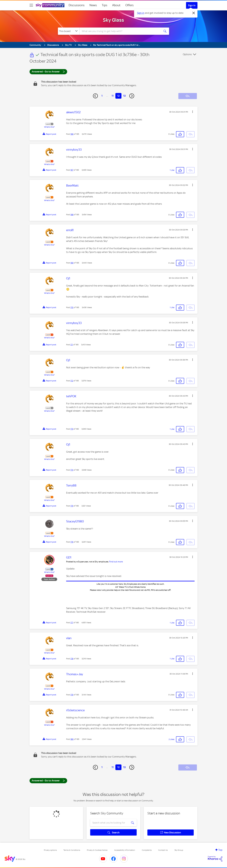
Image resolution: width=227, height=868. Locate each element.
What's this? (49, 127)
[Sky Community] (50, 5)
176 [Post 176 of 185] (72, 542)
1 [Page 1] (102, 96)
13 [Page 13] (124, 96)
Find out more (116, 562)
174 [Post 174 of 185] (72, 470)
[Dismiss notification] (194, 13)
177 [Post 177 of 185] (72, 623)
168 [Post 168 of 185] (72, 215)
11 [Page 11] (113, 96)
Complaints (147, 850)
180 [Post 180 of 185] (72, 739)
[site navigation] (31, 5)
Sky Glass (113, 20)
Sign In (192, 5)
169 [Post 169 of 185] (72, 263)
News (93, 5)
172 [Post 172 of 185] (72, 381)
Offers (129, 5)
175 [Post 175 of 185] (72, 506)
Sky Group (179, 850)
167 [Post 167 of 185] (72, 170)
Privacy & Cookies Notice (97, 850)
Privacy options (50, 850)
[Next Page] (132, 96)
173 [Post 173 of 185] (72, 429)
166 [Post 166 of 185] (72, 134)
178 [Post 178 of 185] (72, 659)
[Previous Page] (95, 96)
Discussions (77, 5)
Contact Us (163, 850)
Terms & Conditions (72, 850)
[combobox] (120, 31)
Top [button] (220, 850)
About (116, 5)
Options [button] (187, 54)
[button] (193, 112)
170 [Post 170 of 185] (72, 307)
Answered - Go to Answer (48, 71)
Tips (105, 5)
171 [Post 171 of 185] (72, 345)
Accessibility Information (125, 850)
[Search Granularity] (69, 31)
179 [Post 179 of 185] (72, 695)
